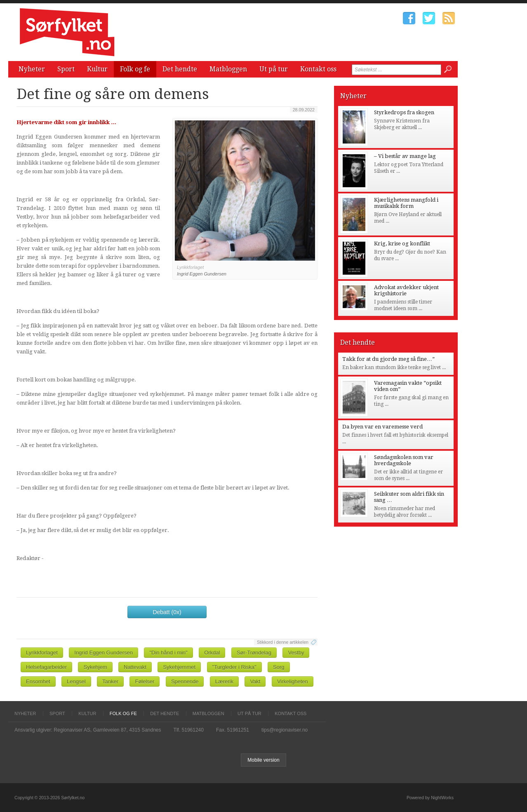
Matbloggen (228, 69)
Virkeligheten (293, 681)
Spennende (185, 681)
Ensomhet (38, 681)
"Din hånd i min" (168, 653)
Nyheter (32, 69)
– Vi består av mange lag (405, 156)
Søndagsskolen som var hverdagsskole (404, 460)
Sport (66, 69)
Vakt (255, 681)
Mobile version (263, 760)
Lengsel (76, 681)
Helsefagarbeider (46, 667)
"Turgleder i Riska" (234, 667)
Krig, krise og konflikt (402, 244)
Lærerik (224, 681)
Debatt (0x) (167, 612)
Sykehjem (95, 667)
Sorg (279, 667)
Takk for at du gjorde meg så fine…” (388, 359)
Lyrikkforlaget (42, 653)
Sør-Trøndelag (254, 653)
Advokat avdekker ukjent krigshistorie (406, 290)
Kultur (97, 69)
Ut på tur (274, 69)
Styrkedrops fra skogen (404, 112)
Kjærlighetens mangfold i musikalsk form (406, 203)
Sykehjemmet (179, 667)
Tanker (110, 681)
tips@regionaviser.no (285, 730)
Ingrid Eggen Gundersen (104, 653)
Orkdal (212, 653)
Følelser (145, 681)
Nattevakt (135, 667)
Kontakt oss (318, 69)
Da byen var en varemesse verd (382, 427)
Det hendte (180, 69)
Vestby (296, 653)
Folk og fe (135, 69)
